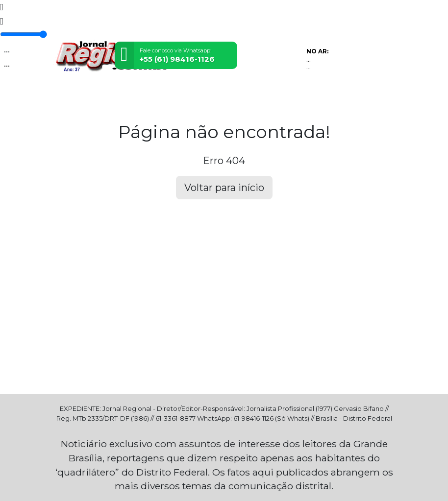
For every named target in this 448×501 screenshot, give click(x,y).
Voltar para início (224, 188)
